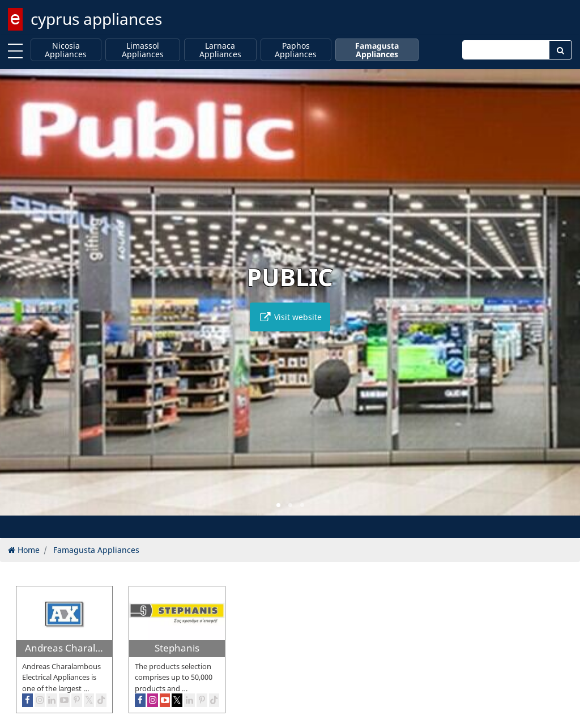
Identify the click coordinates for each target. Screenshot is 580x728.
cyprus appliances (96, 19)
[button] (278, 505)
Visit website (290, 317)
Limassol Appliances (143, 50)
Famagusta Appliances (377, 50)
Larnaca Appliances (220, 50)
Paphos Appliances (296, 50)
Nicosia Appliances (66, 50)
